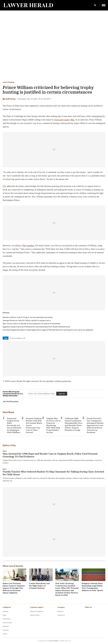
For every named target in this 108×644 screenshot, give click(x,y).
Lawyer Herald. (53, 641)
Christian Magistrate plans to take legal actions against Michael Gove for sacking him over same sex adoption (48, 330)
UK (24, 338)
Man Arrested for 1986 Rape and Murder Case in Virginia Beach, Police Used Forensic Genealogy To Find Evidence (50, 455)
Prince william (16, 338)
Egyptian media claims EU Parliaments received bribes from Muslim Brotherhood (36, 327)
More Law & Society (13, 566)
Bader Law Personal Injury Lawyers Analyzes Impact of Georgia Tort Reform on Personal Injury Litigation (14, 588)
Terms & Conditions (37, 611)
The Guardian (28, 246)
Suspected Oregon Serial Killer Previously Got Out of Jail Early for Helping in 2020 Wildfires (14, 425)
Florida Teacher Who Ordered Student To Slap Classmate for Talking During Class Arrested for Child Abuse (53, 473)
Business (6, 626)
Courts (5, 634)
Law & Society (8, 82)
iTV (4, 186)
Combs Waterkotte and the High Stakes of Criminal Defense (39, 586)
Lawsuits (6, 630)
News (5, 451)
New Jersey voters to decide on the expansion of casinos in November (32, 324)
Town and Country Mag (64, 120)
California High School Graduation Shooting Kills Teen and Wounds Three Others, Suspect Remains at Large (73, 424)
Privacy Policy (35, 615)
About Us (60, 611)
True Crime (6, 619)
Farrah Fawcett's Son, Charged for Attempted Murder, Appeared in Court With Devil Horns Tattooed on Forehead (95, 425)
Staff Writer (11, 99)
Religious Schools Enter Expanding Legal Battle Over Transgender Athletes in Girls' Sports (92, 587)
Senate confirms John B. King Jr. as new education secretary (28, 317)
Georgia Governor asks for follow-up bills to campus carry (27, 320)
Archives (5, 611)
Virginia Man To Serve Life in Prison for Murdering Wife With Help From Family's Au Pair (53, 425)
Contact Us (61, 615)
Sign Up (62, 394)
